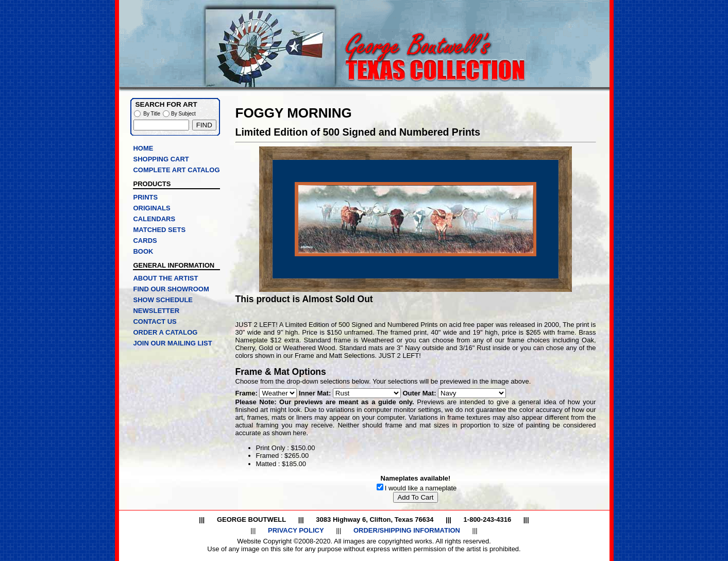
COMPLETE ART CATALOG (176, 170)
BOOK (143, 251)
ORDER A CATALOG (165, 332)
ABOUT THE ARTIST (165, 278)
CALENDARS (154, 219)
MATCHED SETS (159, 230)
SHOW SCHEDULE (163, 300)
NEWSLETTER (156, 311)
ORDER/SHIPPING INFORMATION (407, 530)
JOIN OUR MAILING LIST (172, 343)
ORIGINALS (151, 208)
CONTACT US (155, 321)
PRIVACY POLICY (296, 530)
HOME (143, 148)
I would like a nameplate (421, 488)
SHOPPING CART (161, 159)
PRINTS (145, 197)
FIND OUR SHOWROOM (171, 289)
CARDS (145, 241)
